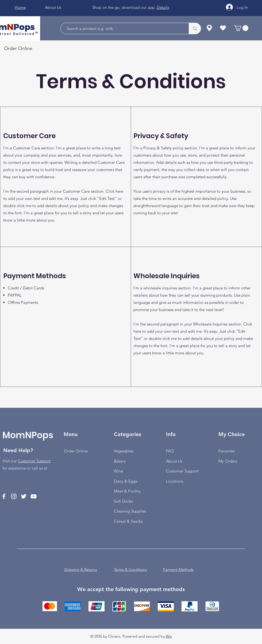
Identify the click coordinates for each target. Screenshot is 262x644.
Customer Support (34, 461)
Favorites (226, 451)
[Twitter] (24, 496)
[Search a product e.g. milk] (122, 28)
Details (163, 7)
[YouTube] (34, 496)
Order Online (76, 451)
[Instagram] (14, 496)
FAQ (170, 451)
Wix (169, 636)
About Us (174, 461)
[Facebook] (4, 496)
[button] (241, 28)
